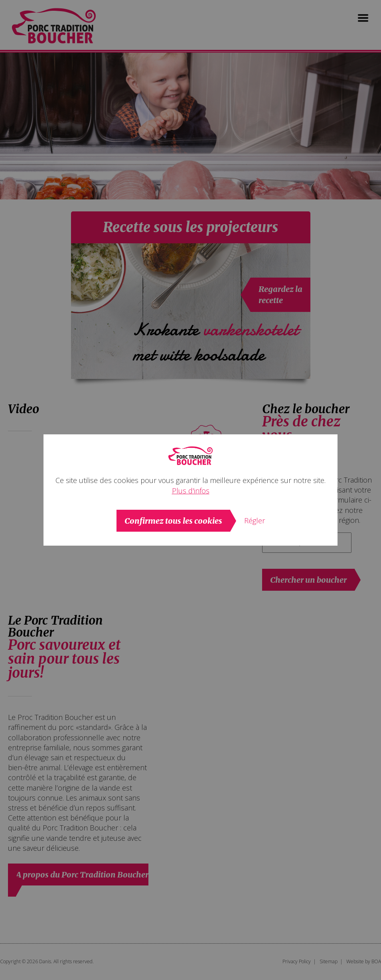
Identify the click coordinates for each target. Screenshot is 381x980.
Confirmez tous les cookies (173, 521)
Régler (255, 521)
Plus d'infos (191, 491)
